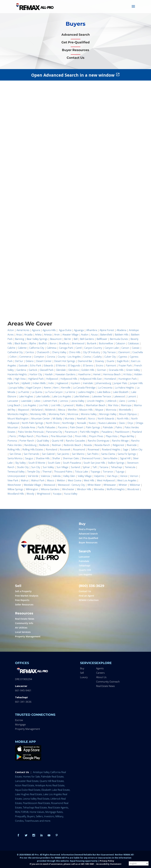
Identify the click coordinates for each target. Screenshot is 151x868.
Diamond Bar (85, 361)
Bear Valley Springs (37, 339)
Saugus (29, 458)
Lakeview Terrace (101, 396)
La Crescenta (105, 388)
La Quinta (37, 392)
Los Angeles (30, 405)
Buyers (76, 24)
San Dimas (15, 454)
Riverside (132, 445)
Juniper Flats (120, 383)
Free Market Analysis (27, 596)
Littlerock (111, 401)
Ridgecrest (118, 445)
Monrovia (111, 410)
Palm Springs (93, 427)
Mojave (99, 410)
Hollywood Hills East (91, 379)
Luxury (84, 677)
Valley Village (85, 476)
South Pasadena (72, 463)
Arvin (57, 334)
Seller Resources (24, 605)
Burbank (92, 343)
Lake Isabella (43, 396)
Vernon (134, 476)
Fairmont (111, 365)
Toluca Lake (81, 471)
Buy (82, 668)
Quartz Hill (57, 441)
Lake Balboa (104, 392)
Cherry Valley (59, 352)
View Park (13, 480)
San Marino (78, 454)
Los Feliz (43, 405)
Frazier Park (125, 365)
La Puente (23, 392)
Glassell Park (47, 370)
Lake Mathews (82, 396)
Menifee (72, 410)
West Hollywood (106, 480)
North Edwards (106, 418)
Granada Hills (116, 370)
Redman (57, 445)
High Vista (20, 379)
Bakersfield (106, 334)
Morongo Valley (108, 414)
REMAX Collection (89, 600)
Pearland (137, 432)
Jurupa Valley (17, 388)
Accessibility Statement (109, 864)
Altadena (121, 330)
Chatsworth (43, 352)
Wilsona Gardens (50, 489)
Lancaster (13, 401)
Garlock (33, 370)
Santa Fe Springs (127, 454)
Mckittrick (50, 410)
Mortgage (20, 724)
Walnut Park (38, 480)
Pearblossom (122, 432)
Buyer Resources (88, 542)
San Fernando (32, 454)
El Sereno (88, 365)
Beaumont (56, 339)
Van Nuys (112, 476)
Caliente (22, 348)
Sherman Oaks (71, 458)
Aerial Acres (23, 330)
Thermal (47, 471)
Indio (51, 383)
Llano (122, 401)
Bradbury (64, 343)
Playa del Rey (127, 436)
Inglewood (62, 383)
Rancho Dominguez (99, 441)
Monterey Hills (38, 414)
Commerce (25, 357)
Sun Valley (48, 467)
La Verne (70, 392)
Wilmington (32, 489)
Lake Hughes (26, 396)
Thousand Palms (63, 471)
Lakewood (119, 396)
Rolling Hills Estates (33, 449)
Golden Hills (88, 370)
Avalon (85, 334)
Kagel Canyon (34, 388)
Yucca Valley (71, 494)
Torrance (108, 471)
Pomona (12, 441)
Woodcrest (133, 489)
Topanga (95, 471)
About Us (101, 677)
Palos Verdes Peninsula (31, 432)
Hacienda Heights (17, 374)
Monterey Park (57, 414)
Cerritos (30, 352)
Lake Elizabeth (121, 392)
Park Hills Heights (89, 432)
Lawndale (26, 401)
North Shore (53, 423)
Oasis (122, 423)
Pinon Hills (81, 436)
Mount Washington (18, 418)
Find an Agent (86, 596)
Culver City (110, 357)
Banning (20, 339)
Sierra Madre (110, 458)
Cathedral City (15, 352)
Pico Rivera (42, 436)
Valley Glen (69, 476)
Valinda (57, 476)
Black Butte (21, 343)
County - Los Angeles (69, 357)
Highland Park (36, 379)
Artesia (48, 334)
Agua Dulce (65, 330)
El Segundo (74, 365)
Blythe (33, 343)
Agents (100, 668)
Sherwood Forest (91, 458)
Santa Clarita (108, 454)
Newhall (81, 418)
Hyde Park (13, 383)
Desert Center (44, 361)
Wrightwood (44, 494)
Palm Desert (77, 427)
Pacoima (63, 427)
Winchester (68, 489)
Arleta (38, 334)
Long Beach (14, 405)
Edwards (48, 365)
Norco (92, 418)
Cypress (123, 357)
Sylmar (86, 467)
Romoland (52, 449)
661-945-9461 (23, 690)
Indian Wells (39, 383)
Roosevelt (65, 449)
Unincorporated (16, 476)
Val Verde (33, 476)
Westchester (14, 485)
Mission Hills (86, 410)
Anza (19, 334)
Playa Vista (112, 436)
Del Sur (19, 361)
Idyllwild (26, 383)
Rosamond (79, 449)
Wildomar (135, 485)
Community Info (24, 623)
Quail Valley (43, 441)
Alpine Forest (107, 330)
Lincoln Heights (95, 401)
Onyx (130, 423)
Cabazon (120, 343)
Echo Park (36, 365)
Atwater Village (70, 334)
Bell (76, 339)
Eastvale (23, 365)
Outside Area (28, 427)
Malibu (80, 405)
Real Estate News (25, 619)
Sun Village (62, 467)
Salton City (137, 449)
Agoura (36, 330)
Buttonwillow (106, 343)
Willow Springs (15, 489)
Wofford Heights (116, 489)
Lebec (37, 401)
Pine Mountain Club (62, 436)
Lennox (64, 401)
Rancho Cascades (75, 441)
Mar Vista (113, 405)
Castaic (136, 348)
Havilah (49, 374)
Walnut (25, 480)
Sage (126, 449)
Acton (11, 330)
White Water (94, 485)
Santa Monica (15, 458)
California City (37, 348)
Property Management (28, 636)
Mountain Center (41, 418)
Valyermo (99, 476)
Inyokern (75, 383)
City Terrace (109, 352)
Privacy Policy (107, 861)
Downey (99, 361)
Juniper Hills (136, 383)
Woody (30, 494)
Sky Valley (20, 463)
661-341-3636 (23, 702)
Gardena (21, 370)
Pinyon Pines (96, 436)
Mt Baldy (57, 418)
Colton (13, 357)
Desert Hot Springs (65, 361)
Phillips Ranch (26, 436)
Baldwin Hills (122, 334)
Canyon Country (93, 348)
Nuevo (92, 423)
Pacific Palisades (47, 427)
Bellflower (102, 339)
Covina (87, 357)
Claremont (124, 352)
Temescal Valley (16, 471)
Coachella (138, 352)
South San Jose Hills (94, 463)
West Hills (89, 480)
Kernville (66, 388)
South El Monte (37, 463)
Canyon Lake (112, 348)
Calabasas (133, 343)
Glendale (61, 370)
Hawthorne (84, 374)
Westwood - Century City (71, 485)
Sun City (36, 467)
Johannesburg (103, 383)
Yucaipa (57, 494)
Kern (56, 388)
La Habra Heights (125, 388)
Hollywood (52, 379)
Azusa (94, 334)
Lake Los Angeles (62, 396)
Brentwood (78, 343)
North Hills (123, 418)
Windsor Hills (84, 489)
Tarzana (104, 467)
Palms (119, 427)
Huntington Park (127, 379)
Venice (124, 476)
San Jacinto (63, 454)
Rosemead (93, 449)
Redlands (44, 445)
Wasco (51, 480)
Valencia (45, 476)
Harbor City (36, 374)
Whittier (123, 485)
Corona (51, 357)
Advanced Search (88, 534)
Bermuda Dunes (119, 339)
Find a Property (87, 529)
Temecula (130, 467)
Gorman (102, 370)
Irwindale (88, 383)
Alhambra (92, 330)
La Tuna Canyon (54, 392)
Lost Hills (56, 405)
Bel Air (68, 339)
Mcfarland (37, 410)
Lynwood (68, 405)
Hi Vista (127, 374)
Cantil (79, 348)
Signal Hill (125, 458)
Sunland (75, 467)
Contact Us (85, 591)
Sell (82, 673)
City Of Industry (92, 352)
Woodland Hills (16, 494)
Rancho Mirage (120, 441)
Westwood (49, 485)
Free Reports (22, 600)
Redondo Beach (72, 445)
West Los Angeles (127, 480)
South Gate (54, 463)
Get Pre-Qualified (88, 538)
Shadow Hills (43, 458)
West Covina (75, 480)
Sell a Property (23, 591)
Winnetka (99, 489)
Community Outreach (108, 682)
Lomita (132, 401)
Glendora (73, 370)
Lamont (132, 396)
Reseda (88, 445)
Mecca (62, 410)
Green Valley (133, 370)
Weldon (61, 480)
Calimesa (52, 348)
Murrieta (69, 418)
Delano (30, 361)
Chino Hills (75, 352)
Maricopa (126, 405)
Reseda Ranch (102, 445)
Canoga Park (66, 348)
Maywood (23, 410)
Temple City (33, 471)
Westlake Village (32, 485)
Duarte (110, 361)
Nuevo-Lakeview (107, 423)
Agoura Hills (49, 330)
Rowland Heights (111, 449)
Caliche (11, 348)
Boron (53, 343)
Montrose (73, 414)
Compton (39, 357)
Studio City (23, 467)
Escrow (19, 720)
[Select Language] (139, 863)
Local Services (23, 632)
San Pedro (93, 454)
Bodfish (43, 343)
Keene (47, 388)
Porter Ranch (27, 441)
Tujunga (120, 471)
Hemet (97, 374)
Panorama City (54, 432)
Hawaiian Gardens (65, 374)
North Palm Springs (33, 423)
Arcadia (28, 334)
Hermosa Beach (112, 374)
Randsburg (30, 445)
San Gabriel (48, 454)
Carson (125, 348)
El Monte (61, 365)
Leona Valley (77, 401)
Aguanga (79, 330)
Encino (100, 365)
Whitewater (110, 485)
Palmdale (108, 427)
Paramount (71, 432)
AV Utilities (21, 628)
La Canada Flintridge (84, 388)
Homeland (110, 379)
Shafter (56, 458)
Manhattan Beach (96, 405)
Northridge (68, 423)
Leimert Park (50, 401)
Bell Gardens (87, 339)
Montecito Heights (18, 414)
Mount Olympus (128, 414)
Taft (95, 467)
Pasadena (107, 432)
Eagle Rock (123, 361)
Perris (13, 436)
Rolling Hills (14, 449)
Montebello (125, 410)
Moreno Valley (89, 414)
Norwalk (81, 423)
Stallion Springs (116, 463)
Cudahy (98, 357)
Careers (100, 673)
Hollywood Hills (69, 379)
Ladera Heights (86, 392)
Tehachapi (117, 467)
